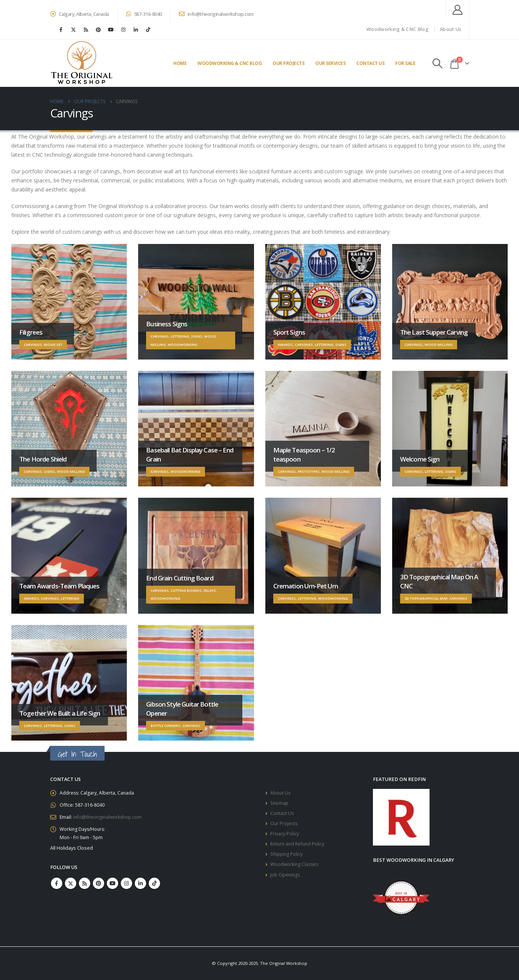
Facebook (57, 887)
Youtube (112, 887)
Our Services (330, 63)
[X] (74, 29)
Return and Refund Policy (299, 848)
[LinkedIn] (136, 29)
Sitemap (280, 804)
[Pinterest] (99, 29)
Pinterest (99, 887)
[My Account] (457, 10)
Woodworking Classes (295, 870)
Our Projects (288, 63)
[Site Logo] (82, 63)
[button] (437, 63)
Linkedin (140, 887)
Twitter (71, 887)
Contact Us (370, 63)
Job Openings (286, 881)
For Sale (405, 63)
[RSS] (86, 29)
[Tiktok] (148, 29)
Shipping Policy (287, 859)
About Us (451, 29)
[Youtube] (111, 29)
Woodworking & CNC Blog (397, 29)
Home (180, 63)
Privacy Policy (285, 837)
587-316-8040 (144, 14)
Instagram (126, 887)
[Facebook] (61, 29)
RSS (85, 887)
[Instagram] (123, 29)
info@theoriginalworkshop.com (216, 14)
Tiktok (154, 887)
